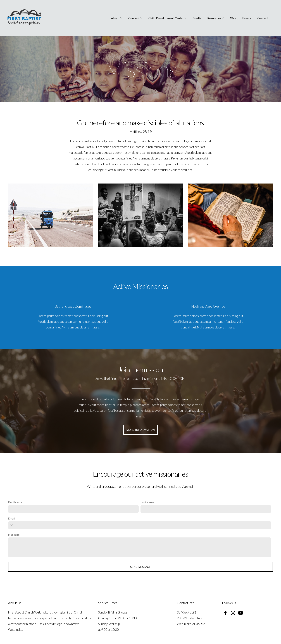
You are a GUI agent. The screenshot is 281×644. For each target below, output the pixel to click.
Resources (216, 18)
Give (233, 18)
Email (11, 518)
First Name (15, 502)
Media (197, 18)
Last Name (147, 502)
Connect (135, 18)
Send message (140, 567)
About (117, 18)
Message (14, 534)
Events (247, 18)
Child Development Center (167, 18)
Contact (263, 18)
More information (141, 430)
